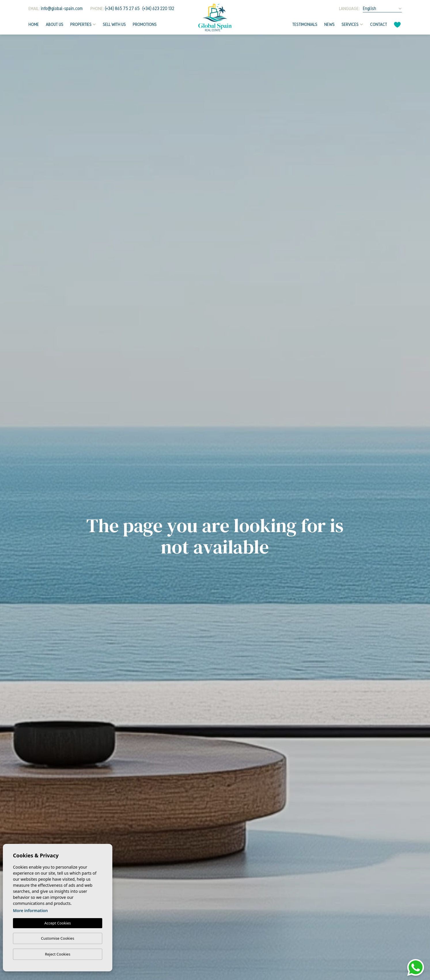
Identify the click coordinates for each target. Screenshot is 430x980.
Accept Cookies (58, 923)
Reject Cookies (58, 954)
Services (350, 24)
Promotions (145, 24)
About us (55, 24)
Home (34, 24)
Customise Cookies (57, 938)
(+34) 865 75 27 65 (122, 8)
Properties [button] (81, 24)
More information (30, 910)
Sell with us (114, 24)
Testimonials (305, 24)
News (329, 24)
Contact (379, 24)
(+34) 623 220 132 (158, 8)
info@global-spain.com (62, 8)
